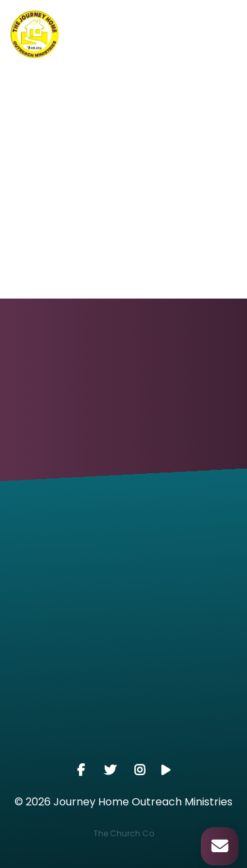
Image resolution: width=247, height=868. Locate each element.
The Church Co (124, 833)
